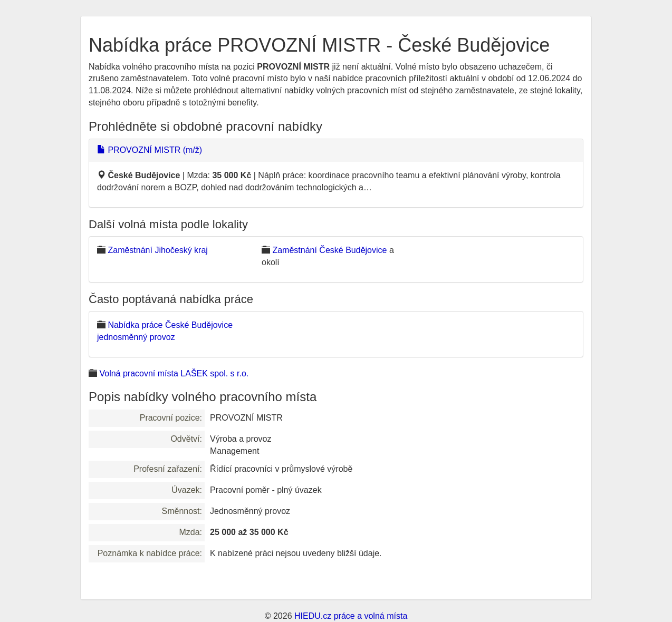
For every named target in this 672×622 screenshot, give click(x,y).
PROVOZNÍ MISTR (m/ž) (150, 150)
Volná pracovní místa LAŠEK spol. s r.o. (174, 373)
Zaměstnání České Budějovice (329, 250)
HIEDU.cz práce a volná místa (351, 616)
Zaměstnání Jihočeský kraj (157, 250)
